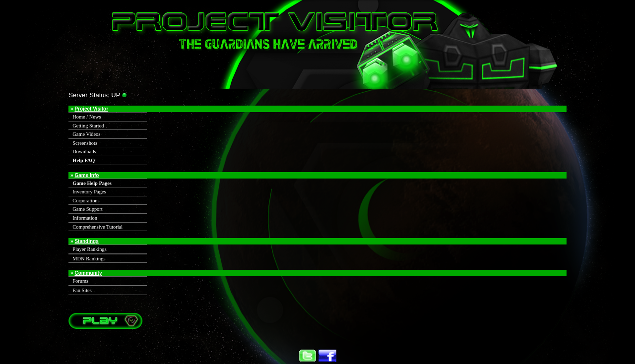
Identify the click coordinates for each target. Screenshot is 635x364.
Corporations (86, 201)
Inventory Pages (89, 192)
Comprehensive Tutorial (97, 227)
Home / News (87, 117)
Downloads (84, 152)
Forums (80, 281)
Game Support (87, 209)
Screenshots (85, 143)
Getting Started (88, 126)
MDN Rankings (89, 259)
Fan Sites (82, 290)
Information (85, 218)
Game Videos (86, 134)
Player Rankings (89, 249)
